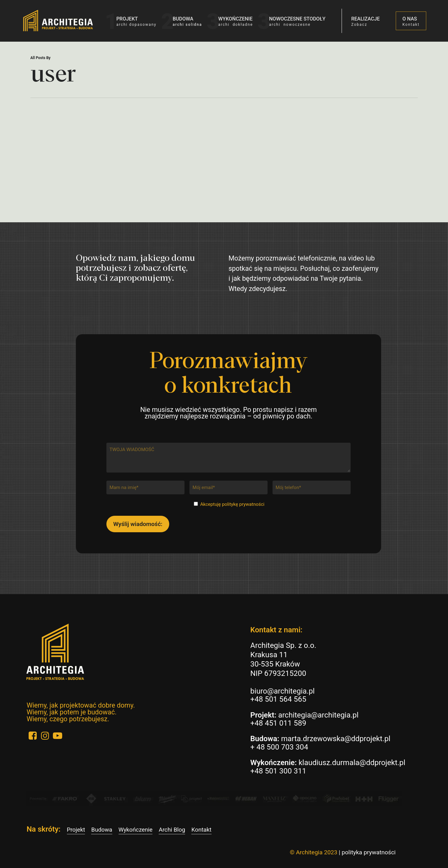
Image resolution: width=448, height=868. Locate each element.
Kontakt (201, 830)
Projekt (76, 830)
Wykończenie (136, 830)
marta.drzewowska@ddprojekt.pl (336, 739)
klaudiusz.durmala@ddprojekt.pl (352, 763)
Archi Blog (172, 830)
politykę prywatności (243, 504)
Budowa (102, 830)
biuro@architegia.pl (283, 691)
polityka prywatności (369, 852)
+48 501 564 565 (278, 699)
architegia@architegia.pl (318, 715)
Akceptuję (232, 504)
